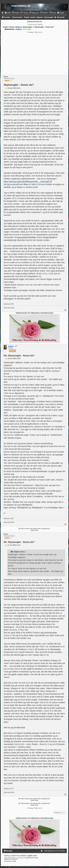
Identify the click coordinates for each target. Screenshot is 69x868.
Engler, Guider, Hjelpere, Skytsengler (18, 27)
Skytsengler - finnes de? (44, 27)
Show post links (9, 308)
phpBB (13, 856)
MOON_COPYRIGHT (11, 859)
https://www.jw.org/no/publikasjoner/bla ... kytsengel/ (27, 181)
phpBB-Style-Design (32, 858)
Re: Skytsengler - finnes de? (19, 356)
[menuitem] (8, 13)
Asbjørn (16, 552)
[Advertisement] (34, 54)
